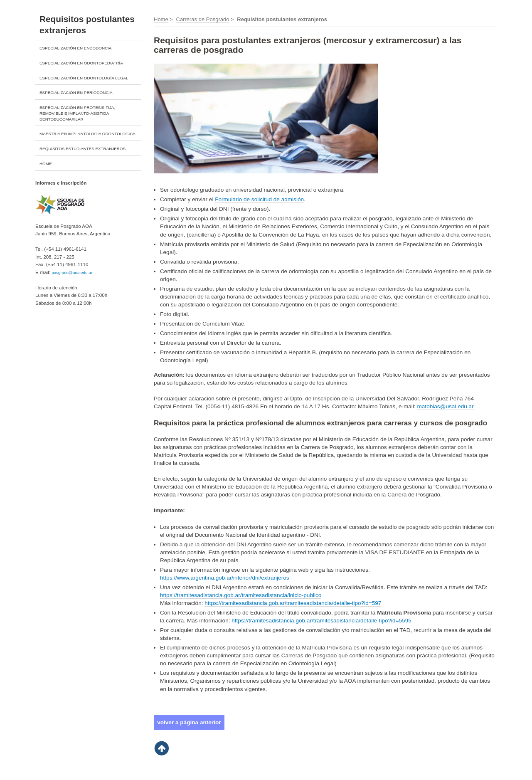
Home (161, 19)
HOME (46, 164)
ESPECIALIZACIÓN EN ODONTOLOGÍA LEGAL (84, 78)
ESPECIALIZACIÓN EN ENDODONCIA (75, 48)
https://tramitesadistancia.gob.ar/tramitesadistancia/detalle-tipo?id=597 (293, 603)
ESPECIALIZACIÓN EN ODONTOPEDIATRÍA (81, 63)
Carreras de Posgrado (203, 19)
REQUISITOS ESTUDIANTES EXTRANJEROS (83, 149)
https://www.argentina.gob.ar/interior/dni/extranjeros (225, 578)
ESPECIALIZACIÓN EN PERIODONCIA (76, 93)
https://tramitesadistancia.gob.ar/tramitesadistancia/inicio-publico (241, 595)
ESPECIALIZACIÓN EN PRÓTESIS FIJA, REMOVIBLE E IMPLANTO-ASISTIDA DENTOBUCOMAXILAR (77, 113)
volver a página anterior (189, 722)
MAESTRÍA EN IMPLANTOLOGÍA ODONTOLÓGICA (87, 134)
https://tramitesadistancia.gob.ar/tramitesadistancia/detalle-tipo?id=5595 (321, 621)
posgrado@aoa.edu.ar (72, 273)
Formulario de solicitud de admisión (259, 199)
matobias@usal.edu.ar (445, 406)
